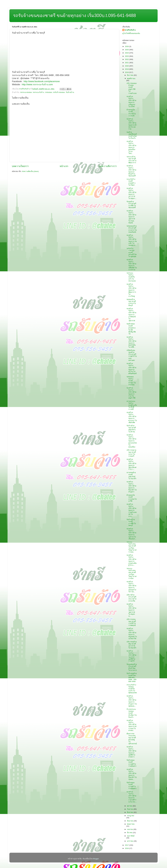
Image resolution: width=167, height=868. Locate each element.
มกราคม (130, 841)
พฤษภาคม (131, 824)
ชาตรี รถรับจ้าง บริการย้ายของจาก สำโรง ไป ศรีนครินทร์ (132, 369)
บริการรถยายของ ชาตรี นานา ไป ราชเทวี (131, 453)
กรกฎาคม (131, 816)
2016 (127, 848)
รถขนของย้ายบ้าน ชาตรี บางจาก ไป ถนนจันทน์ (132, 229)
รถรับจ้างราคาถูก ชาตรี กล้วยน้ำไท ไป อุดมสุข (132, 252)
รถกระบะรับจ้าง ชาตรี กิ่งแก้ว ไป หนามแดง (131, 277)
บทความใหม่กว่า (20, 166)
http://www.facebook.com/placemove (42, 81)
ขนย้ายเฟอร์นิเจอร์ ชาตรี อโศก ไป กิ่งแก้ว (132, 135)
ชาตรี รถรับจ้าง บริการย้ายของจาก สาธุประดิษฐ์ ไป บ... (132, 560)
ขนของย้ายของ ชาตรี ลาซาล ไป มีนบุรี (131, 302)
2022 (127, 59)
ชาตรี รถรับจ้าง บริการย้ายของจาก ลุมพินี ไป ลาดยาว (131, 752)
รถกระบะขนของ (26, 92)
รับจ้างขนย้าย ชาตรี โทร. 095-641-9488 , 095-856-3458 (132, 677)
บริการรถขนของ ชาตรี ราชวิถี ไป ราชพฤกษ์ (131, 622)
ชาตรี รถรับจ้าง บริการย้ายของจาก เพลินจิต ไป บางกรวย (132, 265)
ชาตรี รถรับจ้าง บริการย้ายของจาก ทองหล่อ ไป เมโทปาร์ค (132, 634)
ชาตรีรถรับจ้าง (130, 30)
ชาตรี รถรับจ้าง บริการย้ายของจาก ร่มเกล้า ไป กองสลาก (132, 240)
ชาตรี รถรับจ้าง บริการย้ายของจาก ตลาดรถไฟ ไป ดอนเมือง (132, 441)
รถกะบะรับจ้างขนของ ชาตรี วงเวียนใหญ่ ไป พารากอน (132, 547)
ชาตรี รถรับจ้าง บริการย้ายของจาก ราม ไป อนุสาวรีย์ (131, 393)
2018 (127, 72)
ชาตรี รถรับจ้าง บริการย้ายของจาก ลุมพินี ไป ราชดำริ (131, 656)
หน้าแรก (64, 166)
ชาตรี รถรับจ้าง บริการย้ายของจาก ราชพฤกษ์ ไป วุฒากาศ (131, 315)
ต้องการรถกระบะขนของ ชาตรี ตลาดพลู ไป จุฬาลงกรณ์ (132, 739)
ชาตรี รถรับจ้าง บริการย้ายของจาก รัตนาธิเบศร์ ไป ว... (131, 464)
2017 (127, 845)
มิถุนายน (130, 821)
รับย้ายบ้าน (70, 92)
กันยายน (130, 809)
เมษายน (130, 829)
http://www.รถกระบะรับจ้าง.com (37, 84)
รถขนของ (49, 92)
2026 (127, 46)
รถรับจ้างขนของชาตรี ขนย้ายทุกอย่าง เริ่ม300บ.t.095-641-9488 (74, 15)
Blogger (96, 859)
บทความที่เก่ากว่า (108, 166)
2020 (127, 66)
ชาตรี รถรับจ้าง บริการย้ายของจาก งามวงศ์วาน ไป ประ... (132, 797)
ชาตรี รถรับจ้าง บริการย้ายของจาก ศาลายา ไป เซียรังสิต (132, 417)
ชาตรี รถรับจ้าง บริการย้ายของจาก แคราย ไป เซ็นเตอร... (131, 534)
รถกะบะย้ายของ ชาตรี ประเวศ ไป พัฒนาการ (132, 160)
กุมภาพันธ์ (131, 836)
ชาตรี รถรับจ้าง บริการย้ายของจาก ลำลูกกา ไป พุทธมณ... (132, 701)
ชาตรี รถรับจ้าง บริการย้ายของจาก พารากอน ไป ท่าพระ (132, 725)
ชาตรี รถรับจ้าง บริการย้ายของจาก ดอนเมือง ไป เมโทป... (131, 147)
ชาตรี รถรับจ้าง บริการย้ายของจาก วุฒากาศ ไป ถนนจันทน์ (131, 217)
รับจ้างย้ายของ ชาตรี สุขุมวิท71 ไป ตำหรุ (131, 429)
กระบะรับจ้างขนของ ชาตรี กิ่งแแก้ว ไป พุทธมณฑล (132, 689)
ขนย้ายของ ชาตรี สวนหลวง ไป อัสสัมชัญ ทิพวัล (131, 329)
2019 (127, 69)
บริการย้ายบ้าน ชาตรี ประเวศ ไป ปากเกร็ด (132, 598)
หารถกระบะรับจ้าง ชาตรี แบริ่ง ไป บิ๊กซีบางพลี (132, 405)
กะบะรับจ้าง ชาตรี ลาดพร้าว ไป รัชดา (131, 182)
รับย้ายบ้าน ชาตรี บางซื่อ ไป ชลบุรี (131, 523)
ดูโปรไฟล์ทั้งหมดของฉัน (131, 33)
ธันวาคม (130, 75)
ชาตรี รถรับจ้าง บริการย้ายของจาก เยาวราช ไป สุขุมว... (132, 193)
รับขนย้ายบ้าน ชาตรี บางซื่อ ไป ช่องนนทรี (131, 205)
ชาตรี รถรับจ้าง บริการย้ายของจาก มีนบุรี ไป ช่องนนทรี (131, 171)
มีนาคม (130, 833)
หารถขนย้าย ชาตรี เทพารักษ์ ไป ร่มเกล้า (132, 476)
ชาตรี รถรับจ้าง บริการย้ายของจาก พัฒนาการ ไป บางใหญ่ (131, 290)
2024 (127, 53)
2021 (127, 63)
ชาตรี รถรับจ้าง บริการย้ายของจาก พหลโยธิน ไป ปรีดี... (131, 342)
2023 (127, 56)
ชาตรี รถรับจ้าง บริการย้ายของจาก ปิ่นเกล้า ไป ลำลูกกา (132, 487)
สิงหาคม (130, 812)
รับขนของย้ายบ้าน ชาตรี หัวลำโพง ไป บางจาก (132, 667)
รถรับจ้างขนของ (59, 92)
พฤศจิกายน (131, 78)
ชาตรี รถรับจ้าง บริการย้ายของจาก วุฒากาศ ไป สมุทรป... (131, 610)
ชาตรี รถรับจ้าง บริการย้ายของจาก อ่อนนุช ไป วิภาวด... (131, 587)
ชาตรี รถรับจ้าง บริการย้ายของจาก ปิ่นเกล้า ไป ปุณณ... (132, 774)
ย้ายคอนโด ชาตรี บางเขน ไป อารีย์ (132, 498)
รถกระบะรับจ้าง (38, 92)
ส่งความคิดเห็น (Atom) (30, 171)
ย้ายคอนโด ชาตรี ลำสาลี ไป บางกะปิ (131, 113)
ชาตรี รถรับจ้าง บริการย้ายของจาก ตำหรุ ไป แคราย (132, 124)
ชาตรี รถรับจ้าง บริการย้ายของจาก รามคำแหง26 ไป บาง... (132, 510)
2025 (127, 50)
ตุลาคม (130, 806)
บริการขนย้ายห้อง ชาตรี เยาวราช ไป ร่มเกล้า (132, 645)
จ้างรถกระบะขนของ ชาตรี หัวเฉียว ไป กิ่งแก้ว (132, 713)
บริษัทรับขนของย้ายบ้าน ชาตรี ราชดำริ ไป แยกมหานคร (132, 355)
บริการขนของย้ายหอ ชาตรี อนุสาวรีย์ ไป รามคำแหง (132, 88)
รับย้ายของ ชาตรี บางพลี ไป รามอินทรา (132, 763)
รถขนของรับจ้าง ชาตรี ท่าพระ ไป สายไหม (131, 381)
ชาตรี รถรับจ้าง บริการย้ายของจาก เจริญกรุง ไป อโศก (131, 102)
